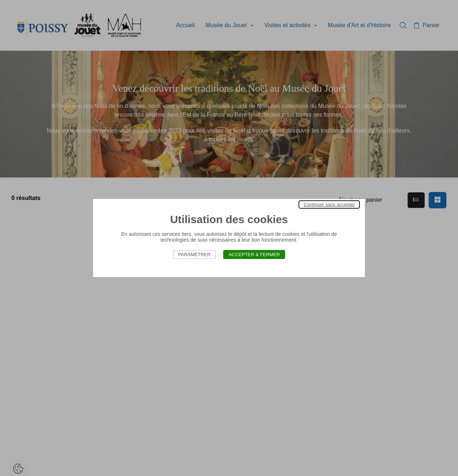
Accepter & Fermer (254, 254)
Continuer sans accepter (329, 204)
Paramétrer (194, 254)
